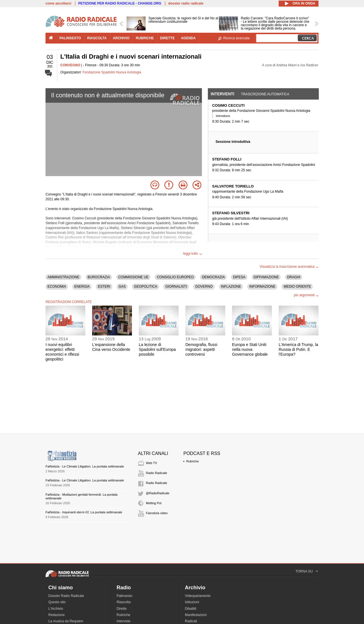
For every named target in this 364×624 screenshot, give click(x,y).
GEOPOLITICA (145, 287)
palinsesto (70, 38)
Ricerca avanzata (236, 38)
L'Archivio (56, 609)
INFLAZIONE (231, 287)
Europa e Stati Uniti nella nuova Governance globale (250, 349)
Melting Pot (154, 503)
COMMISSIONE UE (134, 277)
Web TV (151, 463)
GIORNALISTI (176, 287)
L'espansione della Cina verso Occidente (111, 347)
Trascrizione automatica (265, 94)
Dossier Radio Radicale (66, 596)
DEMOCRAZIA (213, 277)
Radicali (191, 621)
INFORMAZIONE (262, 287)
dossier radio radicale (186, 3)
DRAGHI (294, 277)
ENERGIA (82, 287)
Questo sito (57, 602)
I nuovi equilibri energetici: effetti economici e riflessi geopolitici (62, 352)
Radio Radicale (157, 473)
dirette (167, 38)
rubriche (145, 38)
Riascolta (124, 602)
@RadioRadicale (158, 493)
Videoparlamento (198, 596)
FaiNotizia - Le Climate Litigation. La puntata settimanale (85, 466)
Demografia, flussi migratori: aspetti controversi (201, 349)
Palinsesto (124, 596)
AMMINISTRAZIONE (63, 277)
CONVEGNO (70, 65)
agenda (188, 38)
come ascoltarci (58, 3)
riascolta (97, 38)
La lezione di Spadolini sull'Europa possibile (157, 349)
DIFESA (239, 277)
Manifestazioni (196, 615)
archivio (121, 38)
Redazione (56, 615)
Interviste (124, 621)
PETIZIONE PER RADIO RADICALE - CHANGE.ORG (120, 3)
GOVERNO (204, 287)
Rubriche (193, 461)
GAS (122, 287)
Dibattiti (191, 609)
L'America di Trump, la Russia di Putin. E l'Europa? (298, 349)
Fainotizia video (157, 513)
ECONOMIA (57, 287)
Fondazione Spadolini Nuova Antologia (112, 72)
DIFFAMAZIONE (266, 277)
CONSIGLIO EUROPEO (175, 277)
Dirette (122, 609)
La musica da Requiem (66, 621)
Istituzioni (192, 602)
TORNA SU (304, 571)
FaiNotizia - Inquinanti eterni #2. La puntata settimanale (84, 512)
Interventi (223, 94)
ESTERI (104, 287)
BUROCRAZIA (99, 277)
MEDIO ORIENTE (297, 287)
